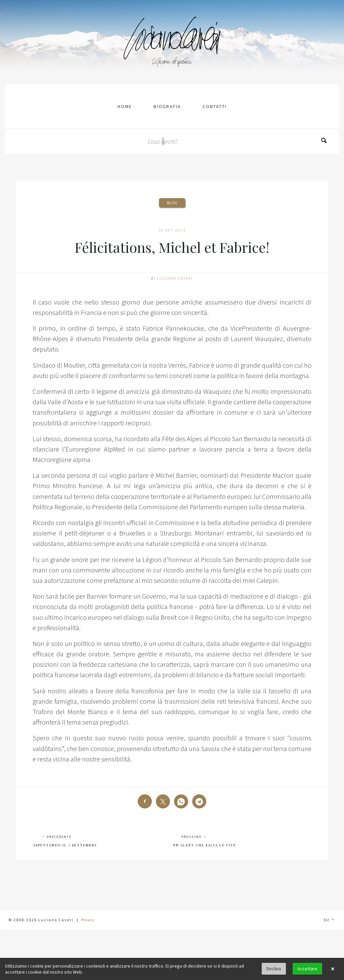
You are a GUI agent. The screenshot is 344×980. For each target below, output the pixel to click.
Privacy (88, 920)
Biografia (167, 106)
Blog (172, 203)
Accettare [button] (307, 969)
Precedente (65, 841)
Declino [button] (274, 969)
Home (125, 106)
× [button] (333, 969)
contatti (215, 106)
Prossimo (205, 841)
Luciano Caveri (175, 278)
